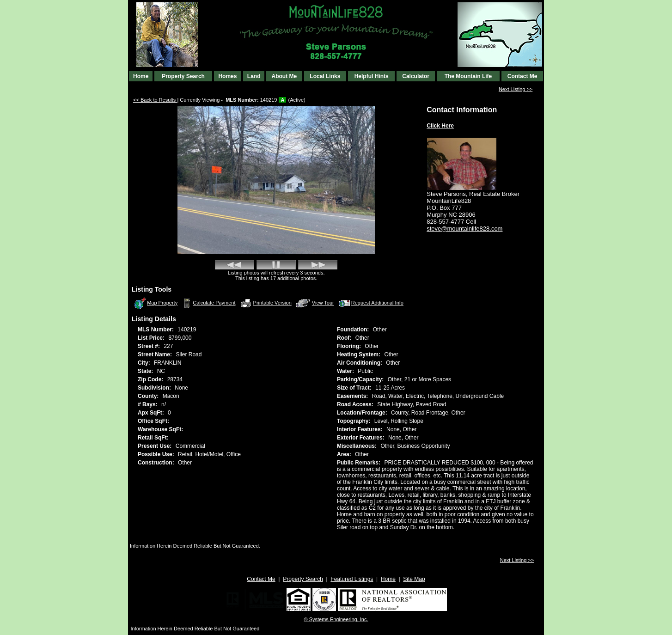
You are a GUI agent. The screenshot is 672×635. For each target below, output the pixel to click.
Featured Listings (352, 579)
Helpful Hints (372, 76)
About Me (284, 76)
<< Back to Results (155, 100)
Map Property (156, 303)
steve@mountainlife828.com (464, 229)
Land (254, 76)
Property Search (183, 76)
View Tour (315, 303)
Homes (227, 76)
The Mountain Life (468, 76)
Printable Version (266, 303)
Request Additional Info (370, 303)
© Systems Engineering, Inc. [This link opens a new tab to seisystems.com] (336, 619)
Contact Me (522, 76)
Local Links (325, 76)
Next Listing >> (516, 89)
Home (141, 76)
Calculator (416, 76)
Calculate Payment (208, 303)
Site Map (414, 579)
